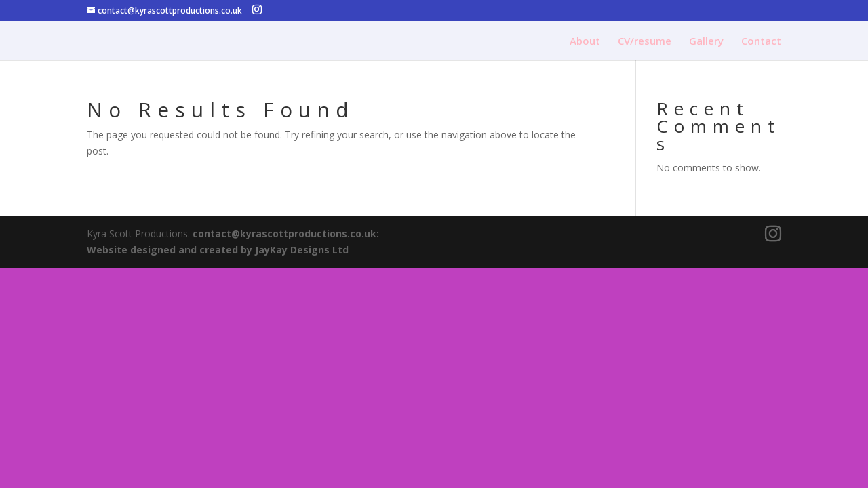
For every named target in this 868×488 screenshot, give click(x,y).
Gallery (706, 42)
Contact (761, 42)
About (585, 42)
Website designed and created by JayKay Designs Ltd (218, 250)
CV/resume (645, 42)
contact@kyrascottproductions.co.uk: (286, 233)
